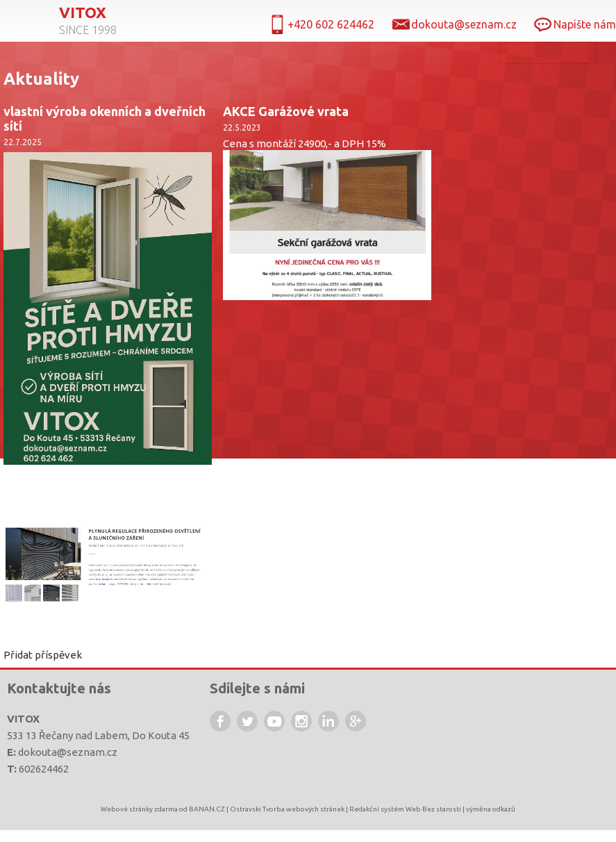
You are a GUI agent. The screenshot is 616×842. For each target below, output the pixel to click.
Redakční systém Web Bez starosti (405, 809)
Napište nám (585, 24)
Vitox (83, 13)
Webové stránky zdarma (139, 809)
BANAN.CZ (207, 809)
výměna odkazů (491, 809)
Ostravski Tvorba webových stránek (287, 809)
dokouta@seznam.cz (68, 752)
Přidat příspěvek (43, 655)
